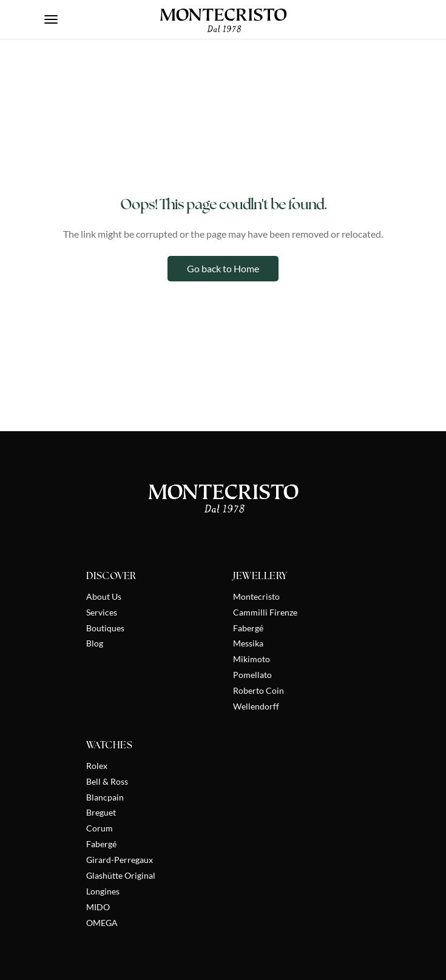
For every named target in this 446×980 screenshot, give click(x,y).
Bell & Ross (107, 781)
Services (102, 612)
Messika (248, 643)
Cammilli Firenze (265, 612)
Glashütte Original (121, 875)
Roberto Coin (258, 690)
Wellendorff (256, 706)
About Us (104, 596)
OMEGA (102, 923)
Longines (103, 891)
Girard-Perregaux (120, 860)
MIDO (98, 907)
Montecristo (256, 596)
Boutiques (105, 628)
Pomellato (252, 675)
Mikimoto (252, 659)
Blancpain (105, 797)
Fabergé (248, 628)
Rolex (97, 766)
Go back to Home (223, 268)
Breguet (101, 812)
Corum (100, 828)
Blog (95, 643)
